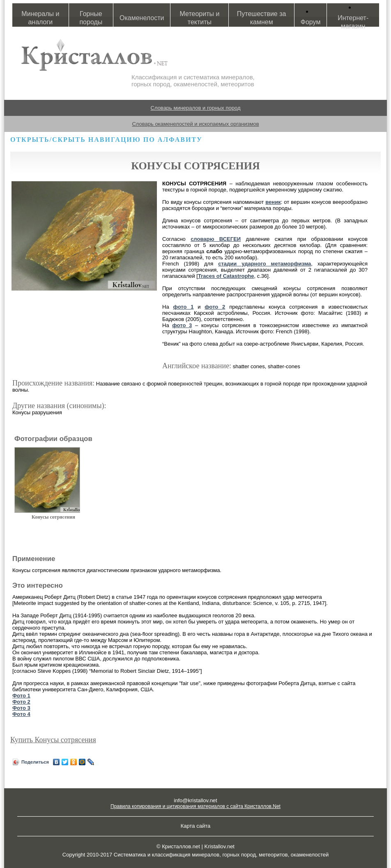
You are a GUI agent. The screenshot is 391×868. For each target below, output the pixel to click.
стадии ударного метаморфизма (264, 264)
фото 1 (183, 307)
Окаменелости (142, 18)
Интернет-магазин (353, 22)
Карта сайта (195, 826)
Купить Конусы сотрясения (53, 740)
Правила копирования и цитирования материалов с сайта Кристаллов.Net (195, 806)
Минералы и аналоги (40, 18)
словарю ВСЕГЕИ (216, 239)
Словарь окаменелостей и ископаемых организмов (195, 124)
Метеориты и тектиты (200, 18)
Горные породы (91, 18)
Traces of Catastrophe (226, 276)
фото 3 (182, 325)
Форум (311, 22)
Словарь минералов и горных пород (196, 108)
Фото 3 (21, 708)
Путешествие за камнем (262, 18)
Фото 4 (21, 714)
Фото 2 (21, 702)
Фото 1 (21, 696)
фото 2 (215, 307)
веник (273, 202)
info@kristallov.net (195, 800)
